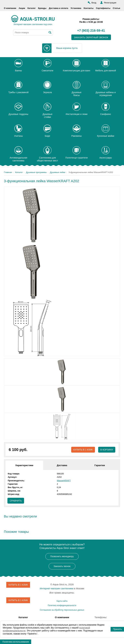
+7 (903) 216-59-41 (91, 31)
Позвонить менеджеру (62, 557)
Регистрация (110, 3)
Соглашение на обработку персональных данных (62, 610)
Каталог (31, 8)
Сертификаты (103, 8)
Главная (8, 172)
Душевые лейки (58, 172)
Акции (22, 8)
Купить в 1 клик (83, 450)
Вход (94, 3)
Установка (76, 8)
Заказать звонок (62, 566)
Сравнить (16, 501)
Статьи (116, 8)
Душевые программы (36, 172)
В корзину (107, 450)
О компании (10, 8)
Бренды (42, 8)
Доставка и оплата (58, 8)
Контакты (89, 8)
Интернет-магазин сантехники (57, 588)
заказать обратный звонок (91, 37)
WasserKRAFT (64, 481)
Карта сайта (62, 601)
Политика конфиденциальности (62, 605)
